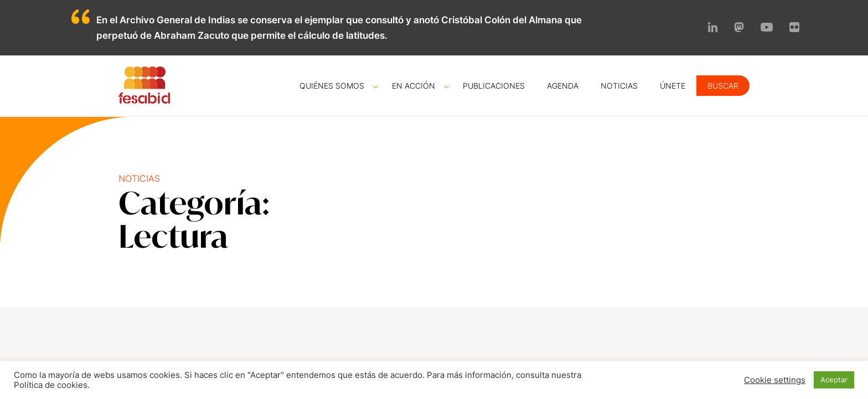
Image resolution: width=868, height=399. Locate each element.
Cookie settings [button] (775, 380)
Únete (673, 86)
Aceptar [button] (834, 380)
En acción (414, 86)
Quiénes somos (332, 86)
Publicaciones (494, 86)
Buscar (723, 86)
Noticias (619, 86)
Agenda (563, 86)
